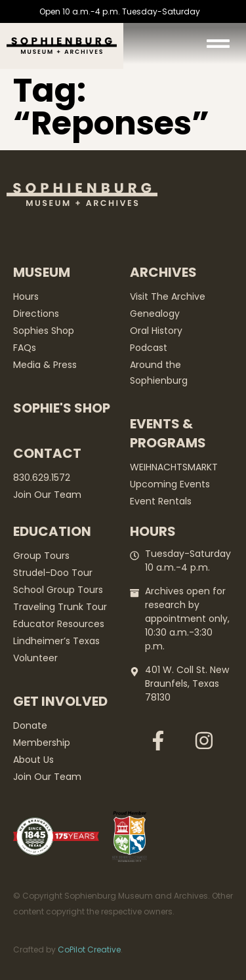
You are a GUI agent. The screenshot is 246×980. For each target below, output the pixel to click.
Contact (47, 453)
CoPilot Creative (89, 949)
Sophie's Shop (62, 408)
